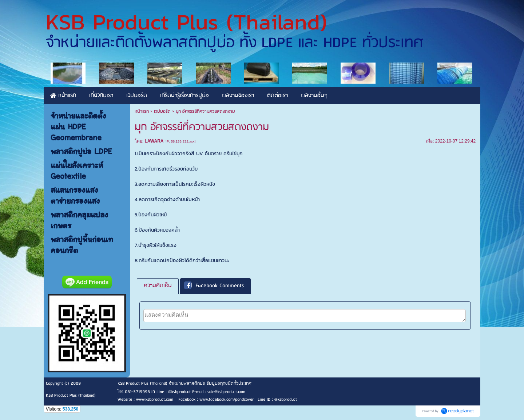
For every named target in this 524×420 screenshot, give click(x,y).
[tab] (158, 286)
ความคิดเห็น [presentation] (158, 286)
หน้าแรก (142, 111)
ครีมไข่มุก (233, 154)
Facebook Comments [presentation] (214, 286)
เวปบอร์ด (162, 111)
